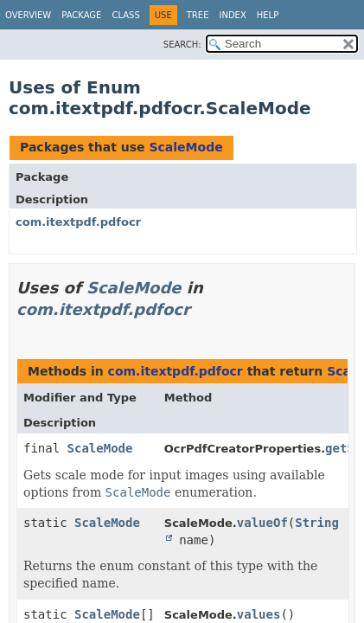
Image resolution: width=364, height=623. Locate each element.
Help (268, 15)
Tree (198, 15)
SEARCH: (182, 45)
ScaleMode (185, 147)
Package (81, 15)
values (259, 614)
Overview (28, 15)
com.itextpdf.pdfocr (78, 222)
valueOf (262, 523)
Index (232, 15)
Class (125, 15)
